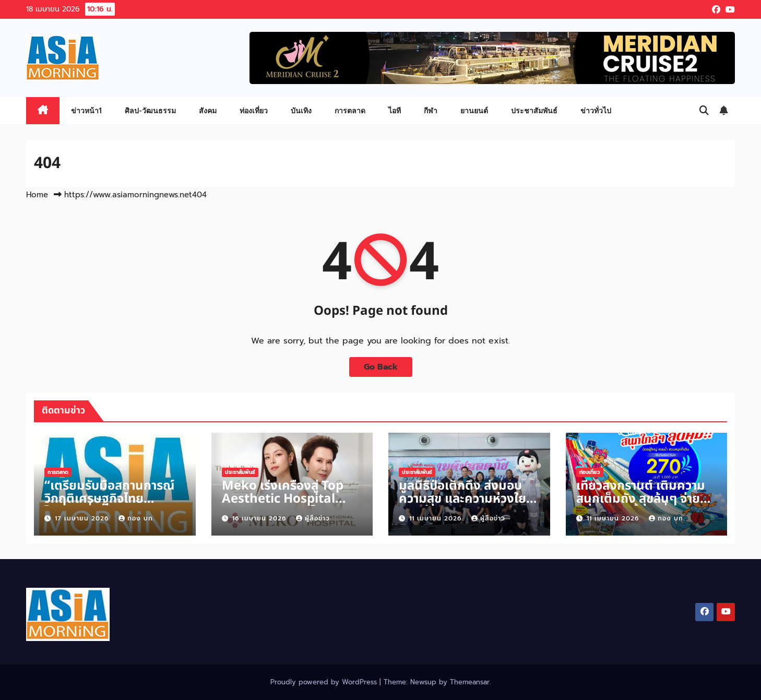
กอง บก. (136, 518)
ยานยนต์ (474, 110)
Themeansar (470, 682)
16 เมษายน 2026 (260, 518)
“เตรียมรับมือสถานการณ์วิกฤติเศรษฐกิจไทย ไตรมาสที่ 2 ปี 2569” (109, 499)
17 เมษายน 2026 (83, 518)
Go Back (381, 367)
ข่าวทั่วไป (596, 110)
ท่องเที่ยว (254, 110)
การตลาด (350, 110)
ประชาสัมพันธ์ (534, 110)
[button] (704, 111)
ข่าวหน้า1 (86, 110)
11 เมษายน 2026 (437, 518)
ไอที (395, 110)
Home (37, 195)
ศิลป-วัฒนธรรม (150, 110)
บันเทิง (301, 110)
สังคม (208, 110)
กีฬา (431, 110)
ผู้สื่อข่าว (313, 518)
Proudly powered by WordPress (325, 682)
